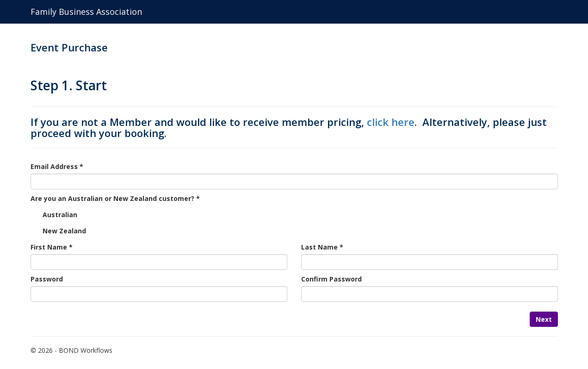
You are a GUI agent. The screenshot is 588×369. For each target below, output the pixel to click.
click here (391, 122)
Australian (60, 215)
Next (544, 319)
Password (47, 279)
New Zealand (64, 231)
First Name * (52, 247)
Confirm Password (331, 279)
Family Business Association (86, 12)
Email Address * (57, 166)
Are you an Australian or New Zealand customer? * (115, 198)
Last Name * (322, 247)
